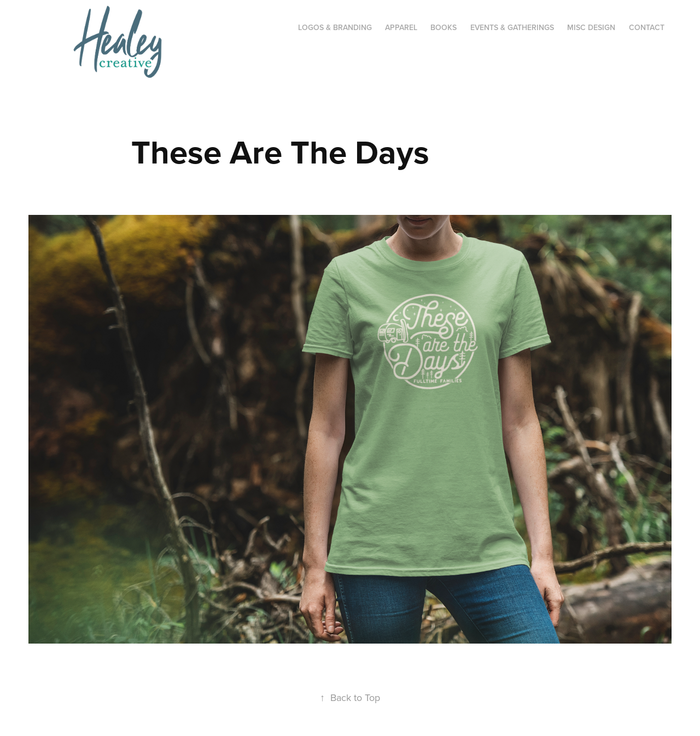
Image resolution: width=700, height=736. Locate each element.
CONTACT (647, 27)
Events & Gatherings (512, 27)
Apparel (401, 27)
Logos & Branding (335, 27)
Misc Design (591, 27)
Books (444, 27)
